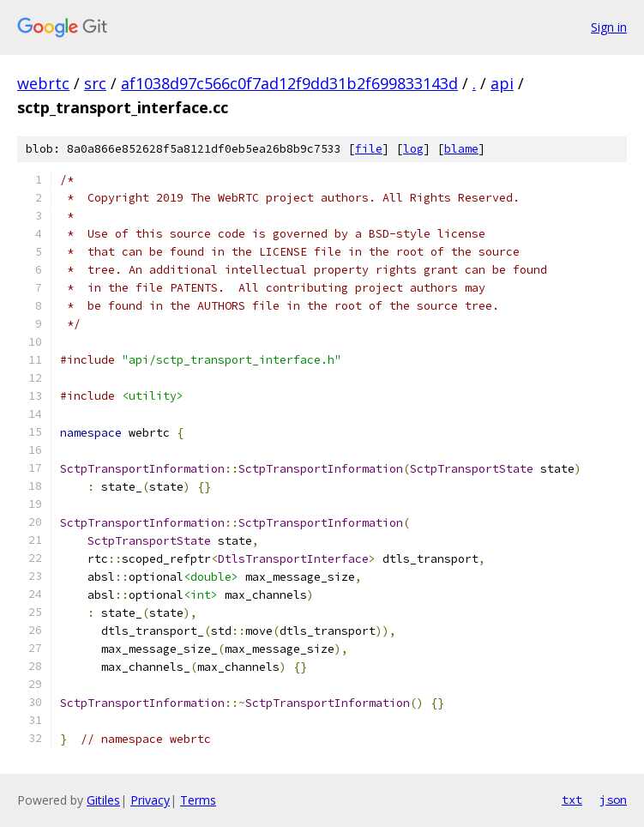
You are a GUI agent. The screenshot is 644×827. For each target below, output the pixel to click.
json (613, 800)
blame (461, 149)
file (369, 149)
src (95, 83)
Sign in (609, 27)
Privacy (150, 800)
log (413, 149)
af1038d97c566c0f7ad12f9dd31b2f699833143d (289, 83)
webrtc (43, 83)
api (502, 83)
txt (572, 800)
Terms (198, 800)
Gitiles (103, 800)
